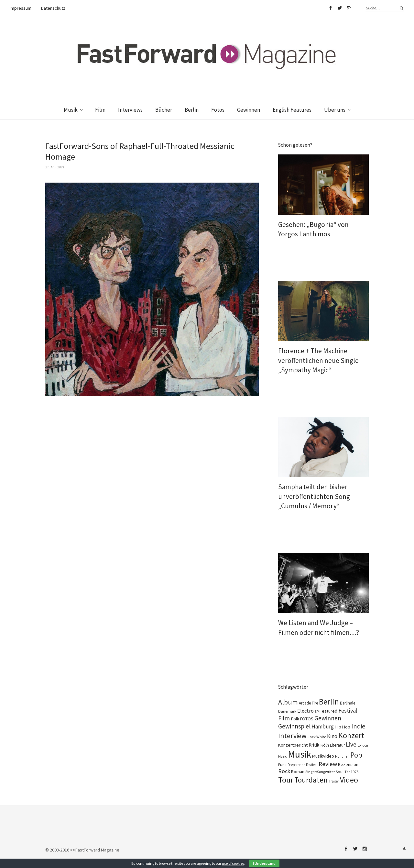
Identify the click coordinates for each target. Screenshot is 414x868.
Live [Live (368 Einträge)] (351, 744)
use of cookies (233, 863)
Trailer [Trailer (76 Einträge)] (334, 781)
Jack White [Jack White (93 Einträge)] (317, 737)
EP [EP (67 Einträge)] (317, 711)
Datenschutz (53, 8)
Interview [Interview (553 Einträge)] (292, 736)
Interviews (130, 110)
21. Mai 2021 (55, 167)
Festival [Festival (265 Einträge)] (348, 710)
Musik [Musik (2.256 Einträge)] (300, 754)
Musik (71, 110)
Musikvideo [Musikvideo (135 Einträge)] (323, 756)
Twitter (340, 8)
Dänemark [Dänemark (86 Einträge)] (287, 711)
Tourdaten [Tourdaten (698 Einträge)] (311, 780)
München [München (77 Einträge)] (342, 756)
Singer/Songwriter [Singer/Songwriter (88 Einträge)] (320, 772)
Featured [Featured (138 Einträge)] (328, 711)
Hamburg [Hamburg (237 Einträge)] (323, 727)
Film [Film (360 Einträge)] (284, 718)
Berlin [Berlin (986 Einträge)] (329, 702)
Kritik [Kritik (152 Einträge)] (314, 745)
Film (100, 110)
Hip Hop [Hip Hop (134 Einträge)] (343, 727)
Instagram (349, 8)
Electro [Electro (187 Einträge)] (305, 711)
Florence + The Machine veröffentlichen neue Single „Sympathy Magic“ (318, 360)
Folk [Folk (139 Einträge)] (295, 719)
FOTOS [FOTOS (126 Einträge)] (307, 719)
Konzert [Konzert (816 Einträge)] (351, 735)
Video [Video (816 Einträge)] (349, 780)
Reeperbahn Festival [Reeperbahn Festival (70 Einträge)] (303, 765)
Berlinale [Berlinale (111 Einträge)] (348, 703)
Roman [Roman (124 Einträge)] (298, 772)
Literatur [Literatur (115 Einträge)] (337, 745)
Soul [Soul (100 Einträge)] (340, 772)
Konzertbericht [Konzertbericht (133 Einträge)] (293, 745)
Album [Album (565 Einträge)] (288, 702)
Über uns (335, 110)
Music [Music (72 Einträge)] (283, 756)
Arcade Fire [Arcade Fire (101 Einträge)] (308, 703)
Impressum (21, 8)
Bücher (164, 110)
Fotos (218, 110)
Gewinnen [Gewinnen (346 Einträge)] (328, 718)
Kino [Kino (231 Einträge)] (332, 736)
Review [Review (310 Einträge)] (328, 764)
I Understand (264, 863)
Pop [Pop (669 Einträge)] (356, 755)
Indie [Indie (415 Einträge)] (358, 726)
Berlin (192, 110)
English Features (292, 110)
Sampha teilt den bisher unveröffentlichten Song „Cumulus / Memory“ (314, 496)
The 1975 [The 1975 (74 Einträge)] (352, 772)
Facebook (330, 8)
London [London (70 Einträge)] (363, 745)
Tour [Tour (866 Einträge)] (286, 780)
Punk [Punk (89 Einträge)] (282, 765)
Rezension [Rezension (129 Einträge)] (348, 764)
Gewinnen (249, 110)
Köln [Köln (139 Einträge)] (325, 745)
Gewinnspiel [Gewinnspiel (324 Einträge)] (294, 726)
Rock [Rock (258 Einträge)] (284, 771)
